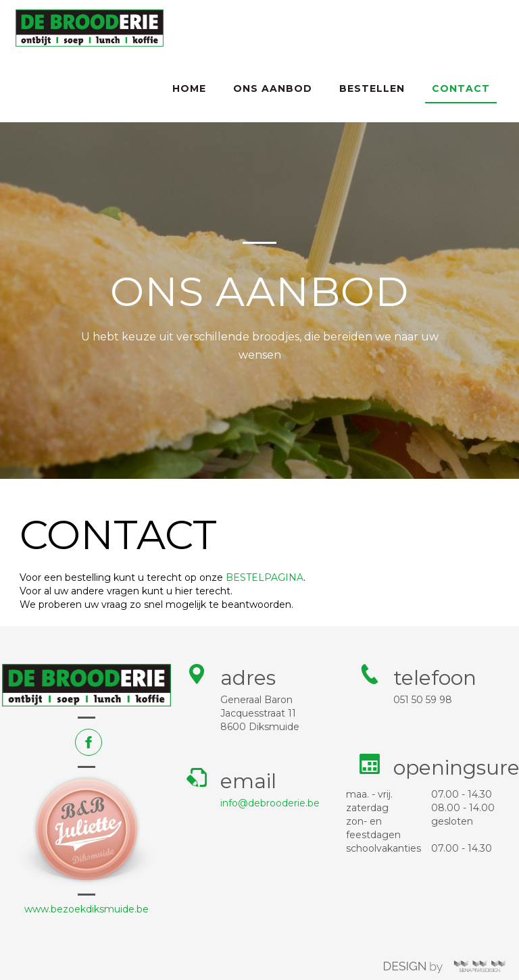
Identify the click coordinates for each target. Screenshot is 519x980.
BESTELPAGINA (265, 577)
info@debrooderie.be (270, 803)
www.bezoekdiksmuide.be (86, 909)
